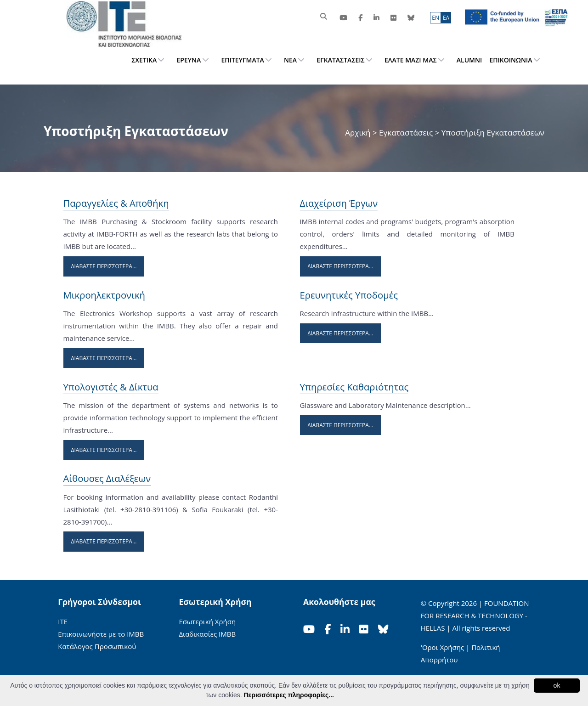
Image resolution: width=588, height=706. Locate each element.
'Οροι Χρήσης (442, 647)
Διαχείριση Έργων (339, 203)
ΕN (435, 18)
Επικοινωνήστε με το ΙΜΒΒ (101, 634)
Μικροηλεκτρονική (104, 295)
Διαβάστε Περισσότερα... (104, 266)
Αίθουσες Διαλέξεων (107, 478)
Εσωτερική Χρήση (207, 621)
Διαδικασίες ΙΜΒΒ (207, 634)
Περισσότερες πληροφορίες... (288, 695)
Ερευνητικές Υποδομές (349, 295)
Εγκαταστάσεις (406, 133)
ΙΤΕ (63, 621)
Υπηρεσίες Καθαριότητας (354, 387)
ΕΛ (446, 18)
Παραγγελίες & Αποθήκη (116, 203)
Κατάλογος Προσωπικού (97, 646)
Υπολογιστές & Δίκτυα (111, 387)
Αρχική (359, 133)
